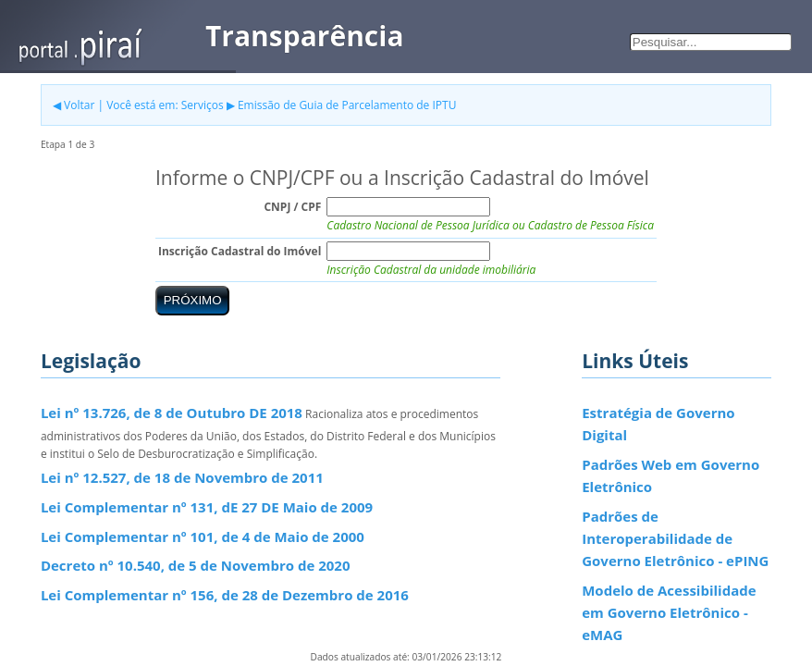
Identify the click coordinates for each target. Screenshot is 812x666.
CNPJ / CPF (292, 207)
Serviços (203, 105)
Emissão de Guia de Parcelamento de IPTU (347, 105)
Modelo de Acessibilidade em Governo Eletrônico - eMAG (669, 613)
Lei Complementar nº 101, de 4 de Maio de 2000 (203, 536)
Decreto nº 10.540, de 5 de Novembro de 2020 (196, 565)
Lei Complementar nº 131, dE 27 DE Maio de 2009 (207, 507)
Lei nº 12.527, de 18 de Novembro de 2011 (182, 477)
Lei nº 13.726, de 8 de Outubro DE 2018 (172, 413)
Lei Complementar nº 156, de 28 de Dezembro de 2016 (225, 595)
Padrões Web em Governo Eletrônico (671, 475)
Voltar (79, 105)
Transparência (305, 36)
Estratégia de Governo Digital (658, 424)
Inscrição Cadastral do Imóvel (240, 251)
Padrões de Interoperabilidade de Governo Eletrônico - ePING (675, 539)
